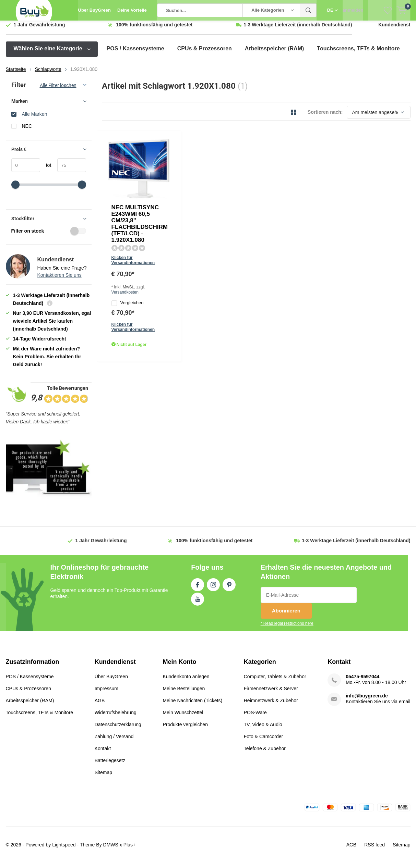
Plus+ (129, 850)
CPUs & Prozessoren (205, 54)
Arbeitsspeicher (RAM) (274, 54)
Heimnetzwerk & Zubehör (271, 705)
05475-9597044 (362, 681)
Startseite (16, 74)
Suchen (308, 10)
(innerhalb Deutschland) (298, 30)
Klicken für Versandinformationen (205, 187)
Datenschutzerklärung (118, 729)
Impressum (106, 693)
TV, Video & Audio (263, 729)
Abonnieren (286, 616)
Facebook (198, 588)
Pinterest (229, 588)
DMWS (111, 850)
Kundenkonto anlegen (186, 681)
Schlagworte (48, 74)
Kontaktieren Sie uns (60, 280)
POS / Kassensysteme (135, 54)
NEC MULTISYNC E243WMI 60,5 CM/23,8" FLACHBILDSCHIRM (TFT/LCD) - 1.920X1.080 (205, 159)
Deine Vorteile (132, 10)
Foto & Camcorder (263, 741)
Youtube (198, 603)
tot (46, 170)
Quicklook (166, 233)
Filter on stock (49, 236)
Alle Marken (35, 119)
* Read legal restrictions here (287, 629)
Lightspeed (64, 850)
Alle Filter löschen (58, 90)
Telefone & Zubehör (265, 753)
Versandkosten (223, 197)
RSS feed (375, 850)
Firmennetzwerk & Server (271, 693)
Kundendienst (394, 30)
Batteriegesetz (110, 765)
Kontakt (103, 753)
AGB (100, 705)
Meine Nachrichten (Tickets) (192, 705)
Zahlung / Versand (114, 741)
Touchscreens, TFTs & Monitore (358, 54)
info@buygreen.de (367, 700)
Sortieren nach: (325, 117)
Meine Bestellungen (184, 693)
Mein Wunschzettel (183, 717)
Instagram (213, 588)
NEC (27, 131)
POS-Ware (255, 717)
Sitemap (103, 777)
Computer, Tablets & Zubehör (275, 681)
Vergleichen (188, 208)
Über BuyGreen (94, 10)
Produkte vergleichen (185, 729)
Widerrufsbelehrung (116, 717)
